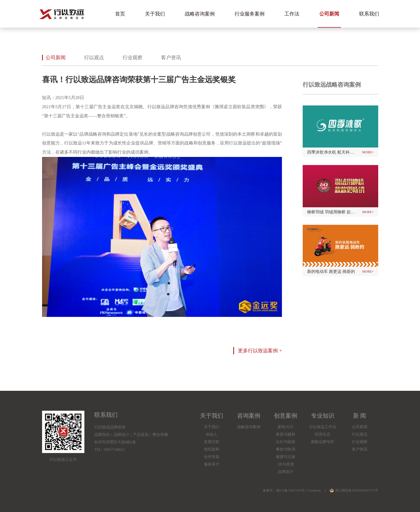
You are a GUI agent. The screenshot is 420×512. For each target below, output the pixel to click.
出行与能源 (286, 442)
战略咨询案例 (200, 14)
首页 (120, 14)
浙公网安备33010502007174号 (354, 490)
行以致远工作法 (323, 427)
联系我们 (369, 14)
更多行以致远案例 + (260, 351)
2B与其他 (286, 464)
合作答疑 (212, 457)
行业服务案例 (250, 14)
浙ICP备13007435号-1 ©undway (299, 490)
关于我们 (155, 14)
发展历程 (212, 442)
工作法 (292, 14)
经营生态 (323, 434)
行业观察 (133, 58)
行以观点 (94, 58)
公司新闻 (329, 14)
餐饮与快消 (286, 449)
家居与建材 (286, 434)
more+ (368, 152)
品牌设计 (286, 472)
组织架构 (212, 449)
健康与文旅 (286, 457)
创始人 (212, 434)
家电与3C (286, 427)
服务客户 (212, 464)
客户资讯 (171, 58)
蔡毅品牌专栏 (323, 442)
